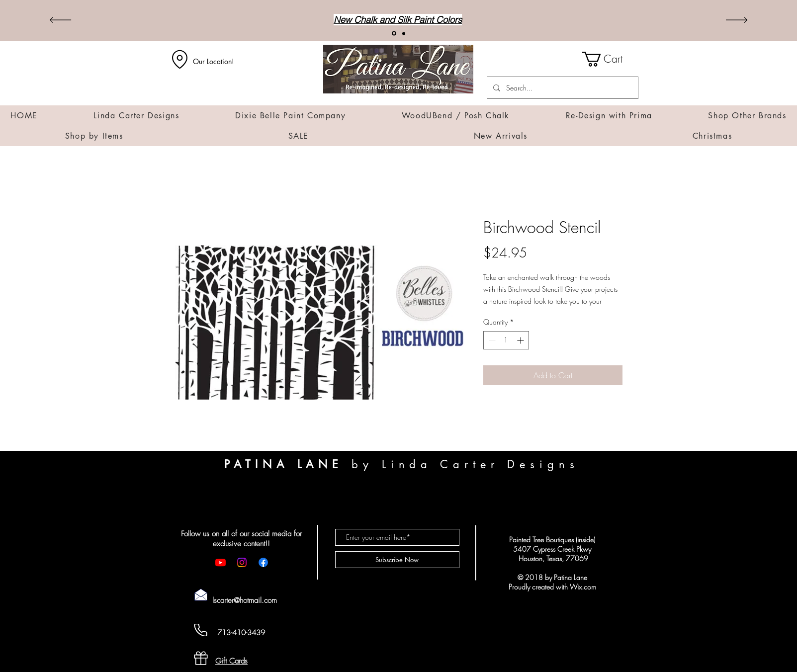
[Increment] (521, 340)
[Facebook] (263, 562)
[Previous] (60, 21)
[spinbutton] (506, 340)
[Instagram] (242, 562)
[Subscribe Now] (397, 560)
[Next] (737, 21)
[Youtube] (221, 562)
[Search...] (562, 88)
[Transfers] (404, 33)
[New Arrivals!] (394, 34)
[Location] (180, 59)
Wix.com (583, 587)
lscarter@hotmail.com (245, 600)
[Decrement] (491, 340)
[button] (610, 59)
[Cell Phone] (201, 630)
